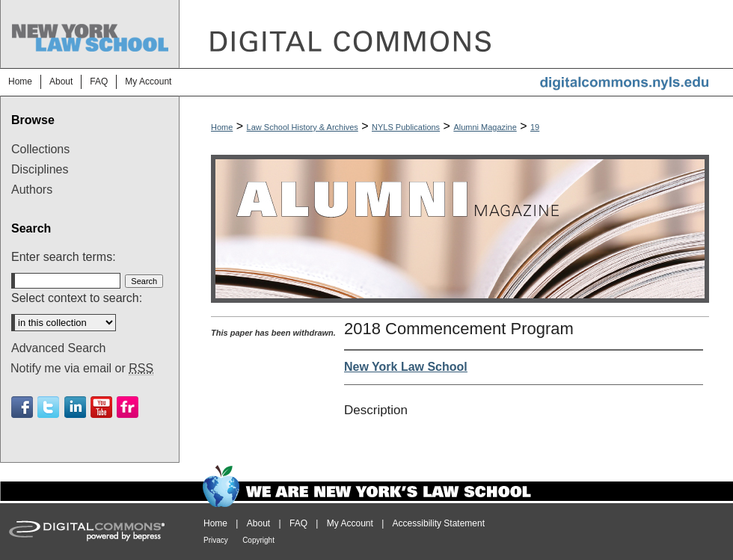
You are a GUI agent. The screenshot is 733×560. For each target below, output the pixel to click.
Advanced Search (58, 348)
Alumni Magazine (485, 127)
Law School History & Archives (303, 127)
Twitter (48, 407)
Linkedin (75, 407)
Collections (40, 149)
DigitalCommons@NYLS (456, 34)
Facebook (22, 407)
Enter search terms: (64, 257)
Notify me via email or (82, 369)
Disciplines (40, 169)
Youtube (101, 407)
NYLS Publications (406, 127)
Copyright (258, 540)
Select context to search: (77, 298)
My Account (350, 523)
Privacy (216, 540)
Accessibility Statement (439, 523)
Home (222, 127)
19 (535, 127)
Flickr (128, 407)
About (258, 523)
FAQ (298, 523)
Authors (32, 190)
